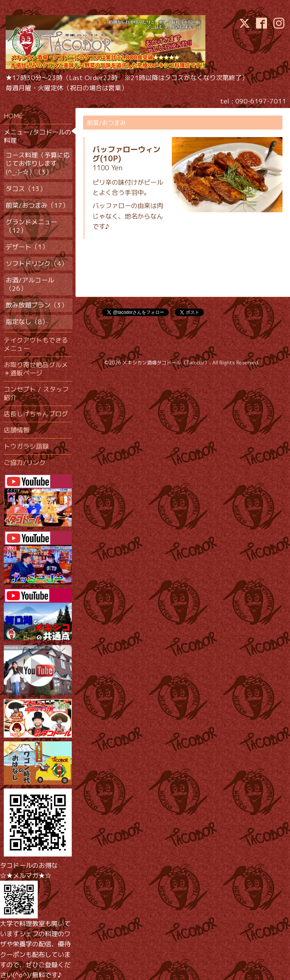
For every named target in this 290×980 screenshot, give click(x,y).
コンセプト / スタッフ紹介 (36, 393)
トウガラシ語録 (26, 446)
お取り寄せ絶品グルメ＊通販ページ (36, 369)
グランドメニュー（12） (31, 226)
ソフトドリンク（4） (37, 263)
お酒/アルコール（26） (30, 284)
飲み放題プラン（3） (37, 305)
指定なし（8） (27, 322)
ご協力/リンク (25, 462)
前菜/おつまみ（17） (37, 205)
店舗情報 (17, 430)
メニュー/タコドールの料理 (38, 136)
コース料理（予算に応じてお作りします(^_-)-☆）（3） (38, 163)
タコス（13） (26, 189)
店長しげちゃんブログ (36, 414)
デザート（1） (27, 247)
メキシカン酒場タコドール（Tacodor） (166, 363)
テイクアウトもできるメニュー (36, 344)
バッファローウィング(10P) (126, 154)
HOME (13, 116)
